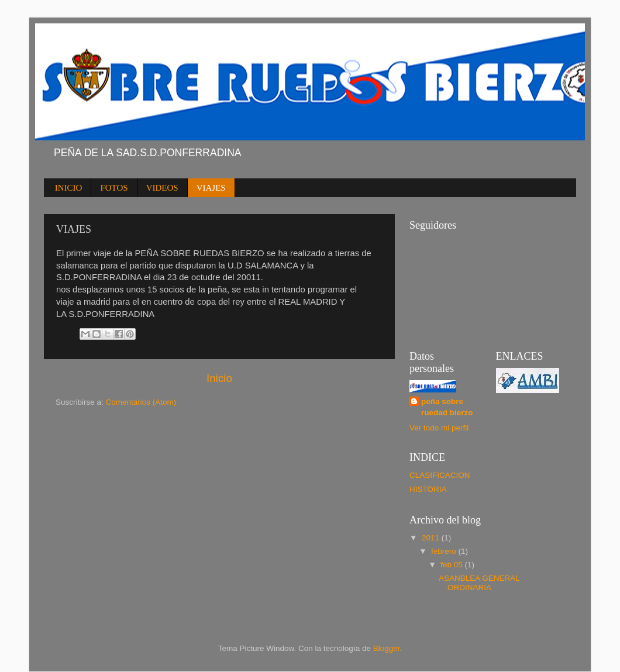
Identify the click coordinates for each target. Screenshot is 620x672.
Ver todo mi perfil (439, 428)
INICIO (69, 188)
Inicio (219, 378)
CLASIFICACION (440, 475)
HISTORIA (428, 489)
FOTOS (114, 188)
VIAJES (211, 188)
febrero (445, 551)
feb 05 (452, 565)
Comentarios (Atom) (141, 402)
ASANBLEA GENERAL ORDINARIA (479, 583)
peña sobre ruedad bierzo (447, 407)
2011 (432, 538)
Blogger (387, 648)
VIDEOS (162, 188)
